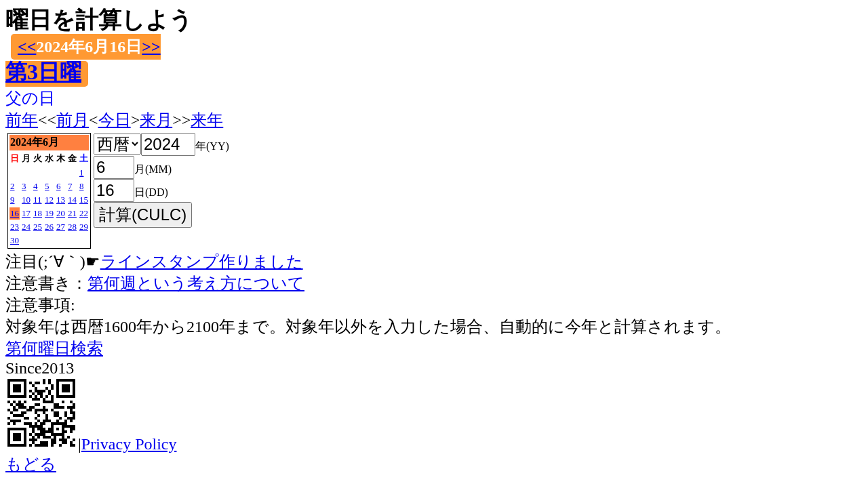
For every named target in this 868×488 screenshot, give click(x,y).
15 (84, 200)
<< (27, 47)
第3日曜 (43, 72)
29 (84, 227)
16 (15, 213)
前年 (22, 120)
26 (49, 227)
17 (26, 213)
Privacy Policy (129, 444)
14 (72, 200)
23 (15, 227)
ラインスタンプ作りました (202, 262)
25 (38, 227)
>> (151, 47)
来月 (156, 120)
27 (61, 227)
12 (49, 200)
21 (72, 213)
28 (72, 227)
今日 (115, 120)
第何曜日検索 (54, 348)
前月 (73, 120)
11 (38, 200)
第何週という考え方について (196, 283)
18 (38, 213)
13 (61, 200)
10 (26, 200)
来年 (207, 120)
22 (84, 213)
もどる (31, 464)
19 (49, 213)
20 (61, 213)
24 (26, 227)
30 (15, 240)
